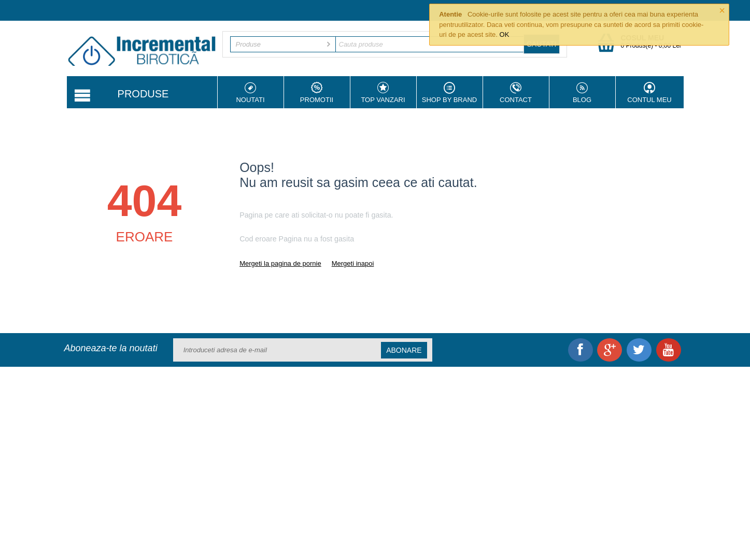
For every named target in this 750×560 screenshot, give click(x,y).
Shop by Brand (450, 93)
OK (505, 34)
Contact (516, 93)
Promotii (317, 93)
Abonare (404, 350)
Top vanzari (383, 93)
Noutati (251, 93)
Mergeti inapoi (353, 263)
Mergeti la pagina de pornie (280, 263)
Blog (582, 93)
